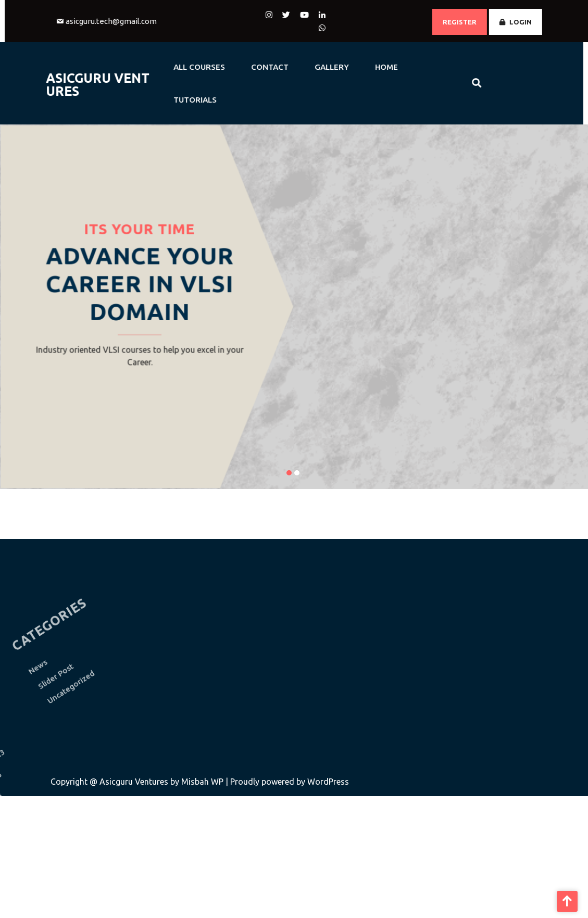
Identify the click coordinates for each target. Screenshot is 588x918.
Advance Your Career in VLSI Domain (140, 284)
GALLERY (313, 67)
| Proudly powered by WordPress (287, 782)
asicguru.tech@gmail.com (129, 21)
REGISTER (478, 22)
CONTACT (251, 67)
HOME (368, 67)
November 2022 (27, 889)
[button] (289, 473)
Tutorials (176, 100)
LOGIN (534, 22)
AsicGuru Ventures (79, 85)
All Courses (180, 67)
